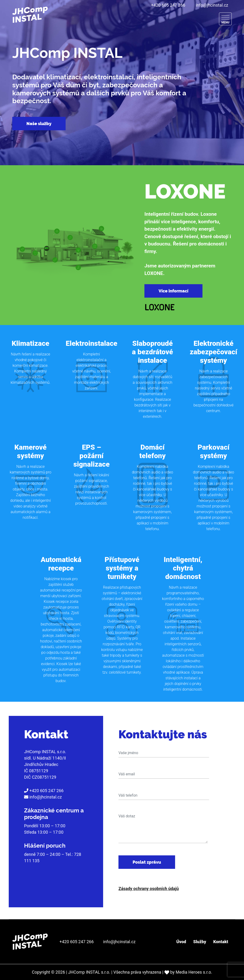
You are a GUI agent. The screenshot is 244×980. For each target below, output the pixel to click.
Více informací (173, 291)
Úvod (181, 942)
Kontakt (221, 942)
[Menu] (225, 19)
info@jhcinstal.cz (212, 5)
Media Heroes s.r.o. (194, 972)
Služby (200, 942)
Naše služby (39, 124)
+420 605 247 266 (168, 5)
